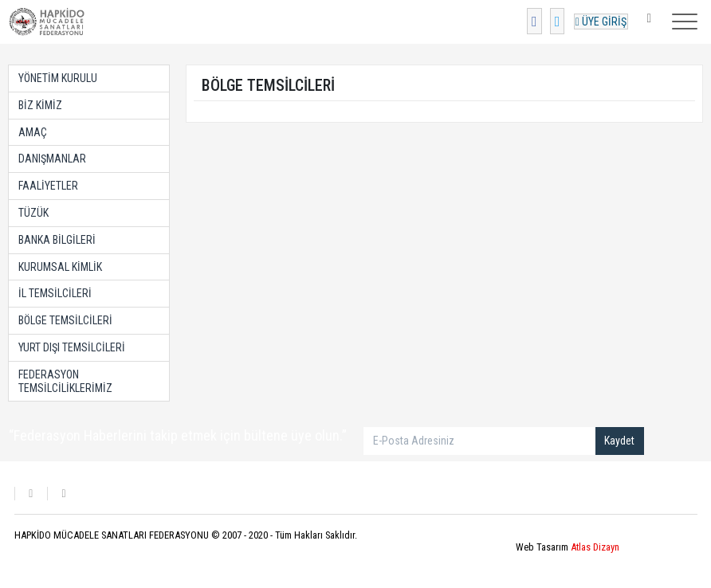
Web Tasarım (568, 547)
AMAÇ (33, 132)
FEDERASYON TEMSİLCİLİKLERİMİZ (65, 381)
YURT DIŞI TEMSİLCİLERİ (72, 347)
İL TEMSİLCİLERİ (55, 293)
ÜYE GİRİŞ (601, 22)
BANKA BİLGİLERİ (57, 240)
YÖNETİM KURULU (58, 78)
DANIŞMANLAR (52, 159)
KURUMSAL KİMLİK (60, 267)
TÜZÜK (33, 213)
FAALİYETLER (48, 186)
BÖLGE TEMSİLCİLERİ (65, 320)
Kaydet (619, 441)
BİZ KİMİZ (40, 105)
